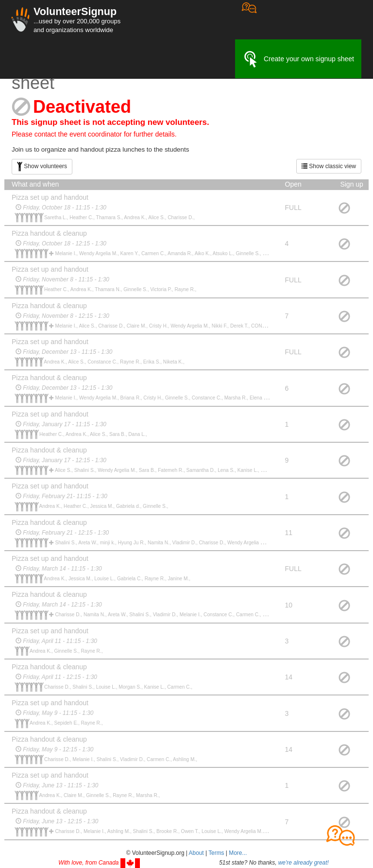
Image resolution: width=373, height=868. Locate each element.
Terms (216, 853)
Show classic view (329, 166)
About (196, 853)
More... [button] (238, 853)
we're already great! (304, 863)
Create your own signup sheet (298, 59)
